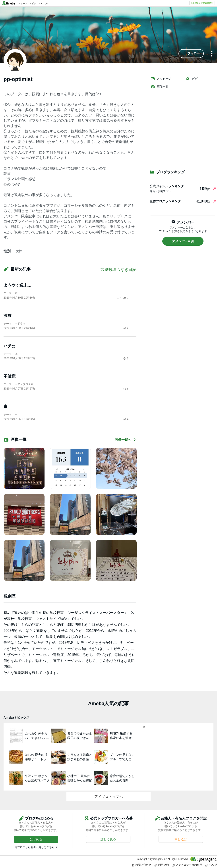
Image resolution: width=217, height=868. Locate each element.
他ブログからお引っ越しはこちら (35, 847)
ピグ (192, 79)
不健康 (10, 376)
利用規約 (162, 865)
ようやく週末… (17, 285)
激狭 (8, 316)
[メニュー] (212, 54)
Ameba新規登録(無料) (202, 3)
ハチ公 (10, 346)
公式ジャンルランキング (167, 186)
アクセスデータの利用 (187, 865)
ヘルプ (211, 865)
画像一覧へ (126, 440)
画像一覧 (159, 87)
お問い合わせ (141, 865)
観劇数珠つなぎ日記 (118, 270)
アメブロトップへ (108, 797)
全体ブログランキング (165, 201)
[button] (191, 54)
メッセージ (161, 79)
